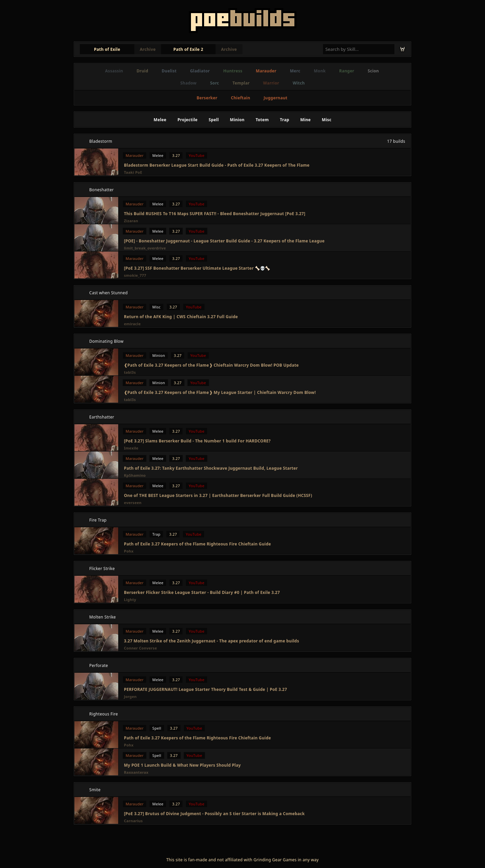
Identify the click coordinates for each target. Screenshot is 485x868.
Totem (262, 120)
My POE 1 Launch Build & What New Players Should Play (182, 765)
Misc (327, 120)
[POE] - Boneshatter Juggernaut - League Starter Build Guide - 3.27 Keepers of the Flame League (224, 241)
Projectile (188, 120)
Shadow (188, 83)
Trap (284, 120)
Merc (295, 71)
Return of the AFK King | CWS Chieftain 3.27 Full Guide (181, 317)
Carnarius (133, 821)
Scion (373, 71)
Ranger (347, 71)
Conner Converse (140, 648)
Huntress (233, 71)
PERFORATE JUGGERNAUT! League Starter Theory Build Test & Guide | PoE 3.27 (205, 689)
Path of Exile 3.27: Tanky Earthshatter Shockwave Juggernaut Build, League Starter (211, 468)
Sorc (215, 83)
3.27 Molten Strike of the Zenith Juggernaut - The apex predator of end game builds (212, 641)
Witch (299, 83)
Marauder (266, 71)
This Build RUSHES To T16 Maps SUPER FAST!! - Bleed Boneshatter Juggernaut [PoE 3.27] (215, 214)
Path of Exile (107, 49)
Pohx (129, 551)
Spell (214, 120)
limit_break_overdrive (145, 248)
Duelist (169, 71)
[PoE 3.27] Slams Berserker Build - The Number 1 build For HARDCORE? (197, 441)
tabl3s (130, 372)
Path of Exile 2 (188, 49)
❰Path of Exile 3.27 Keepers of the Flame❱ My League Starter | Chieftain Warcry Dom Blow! (220, 392)
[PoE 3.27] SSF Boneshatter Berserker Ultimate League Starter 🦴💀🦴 (197, 268)
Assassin (114, 71)
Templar (241, 83)
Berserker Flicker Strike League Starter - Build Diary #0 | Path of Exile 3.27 (202, 592)
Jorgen (130, 696)
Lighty (130, 599)
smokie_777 (135, 275)
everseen (133, 503)
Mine (306, 120)
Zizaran (131, 221)
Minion (237, 120)
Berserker (207, 98)
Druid (142, 71)
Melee (160, 120)
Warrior (271, 83)
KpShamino (135, 475)
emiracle (132, 324)
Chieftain (240, 98)
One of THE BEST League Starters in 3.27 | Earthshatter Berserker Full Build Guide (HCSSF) (218, 495)
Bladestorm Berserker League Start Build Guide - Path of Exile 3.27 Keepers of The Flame (217, 165)
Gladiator (200, 71)
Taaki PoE (133, 172)
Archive (148, 49)
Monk (320, 71)
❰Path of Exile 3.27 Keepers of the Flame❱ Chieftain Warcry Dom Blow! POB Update (211, 365)
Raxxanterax (136, 772)
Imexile (131, 448)
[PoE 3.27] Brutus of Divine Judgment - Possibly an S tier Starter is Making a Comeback (214, 814)
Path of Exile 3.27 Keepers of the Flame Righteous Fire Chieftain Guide (198, 544)
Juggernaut (276, 98)
